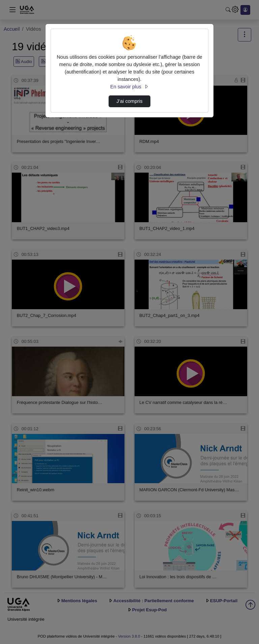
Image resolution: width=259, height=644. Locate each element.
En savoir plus (129, 87)
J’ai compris (129, 101)
